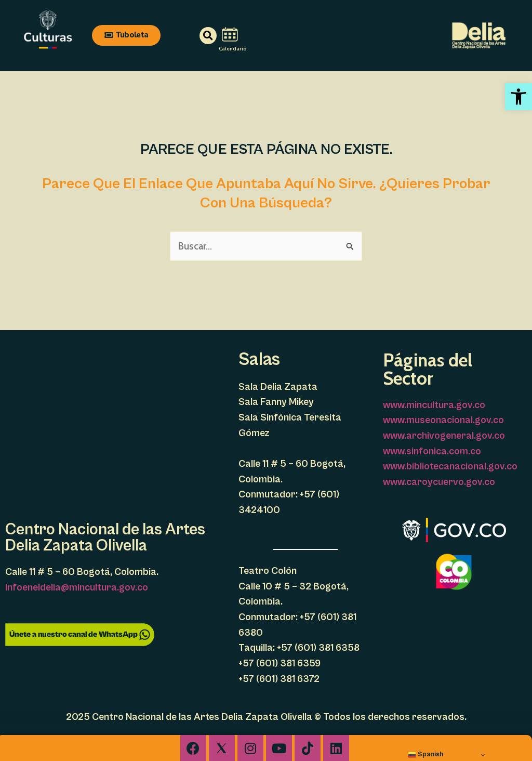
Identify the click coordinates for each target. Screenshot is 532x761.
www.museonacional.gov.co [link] (443, 420)
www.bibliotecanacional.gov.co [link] (450, 466)
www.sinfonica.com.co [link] (432, 451)
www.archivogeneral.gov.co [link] (444, 436)
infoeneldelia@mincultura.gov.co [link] (77, 587)
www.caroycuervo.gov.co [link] (439, 482)
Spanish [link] (425, 755)
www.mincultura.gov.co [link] (434, 405)
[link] (518, 97)
